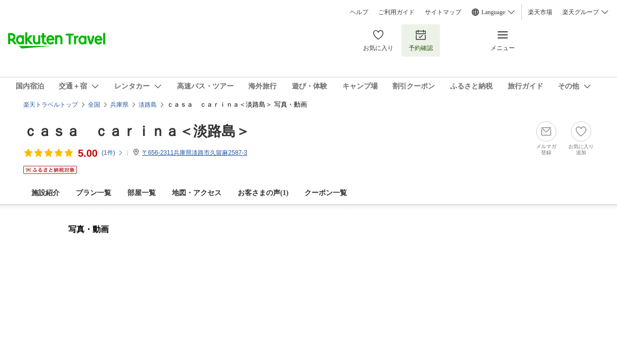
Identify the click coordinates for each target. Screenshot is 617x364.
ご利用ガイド (396, 12)
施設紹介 (46, 193)
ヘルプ (359, 12)
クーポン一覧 (326, 193)
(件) (113, 153)
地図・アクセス (197, 193)
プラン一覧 (94, 193)
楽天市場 (540, 12)
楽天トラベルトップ (51, 105)
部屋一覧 (142, 193)
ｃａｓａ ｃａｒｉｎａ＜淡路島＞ (137, 131)
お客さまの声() (263, 193)
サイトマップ (443, 12)
